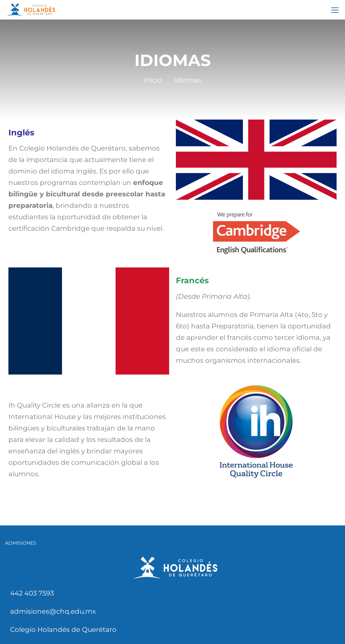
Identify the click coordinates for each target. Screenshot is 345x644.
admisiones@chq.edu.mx (53, 611)
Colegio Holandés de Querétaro (63, 630)
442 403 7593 (32, 593)
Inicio (153, 80)
